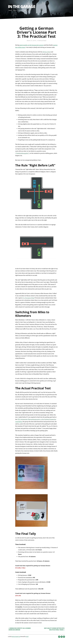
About (15, 10)
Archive (26, 10)
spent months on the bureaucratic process (32, 45)
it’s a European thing (28, 298)
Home (10, 10)
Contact (20, 10)
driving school (47, 52)
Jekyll (27, 637)
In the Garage (22, 6)
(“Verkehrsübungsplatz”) (22, 153)
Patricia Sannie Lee (16, 637)
